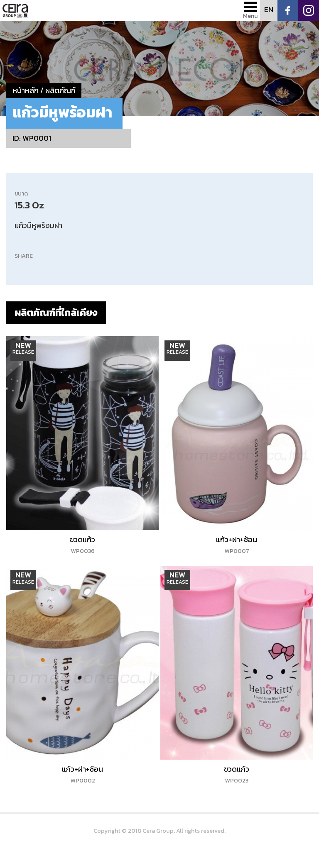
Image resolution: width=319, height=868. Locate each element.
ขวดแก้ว (82, 545)
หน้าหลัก (26, 90)
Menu (250, 16)
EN (269, 9)
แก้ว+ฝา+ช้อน (237, 545)
